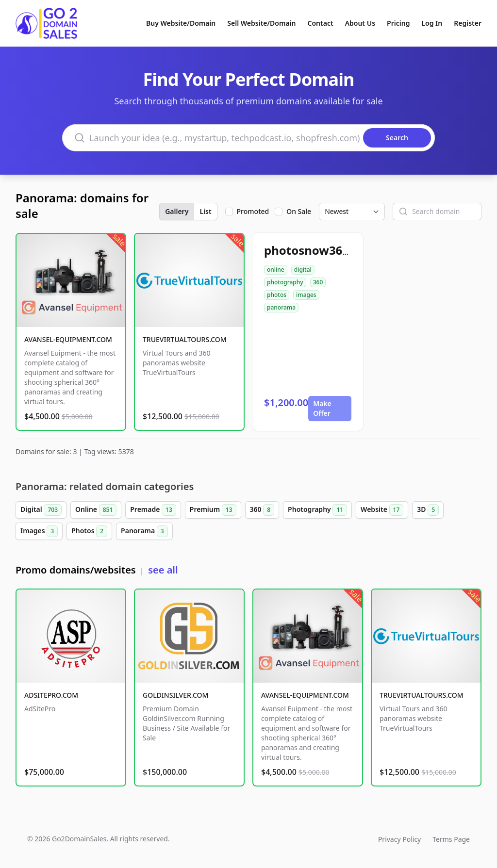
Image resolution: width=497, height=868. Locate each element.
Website (382, 510)
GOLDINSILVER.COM (175, 695)
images (306, 295)
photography (285, 282)
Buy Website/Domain (181, 23)
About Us (360, 23)
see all (163, 570)
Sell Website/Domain (261, 23)
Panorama (144, 531)
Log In (432, 23)
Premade (153, 510)
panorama (281, 307)
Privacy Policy (399, 839)
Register (468, 23)
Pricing (398, 23)
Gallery (177, 211)
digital (303, 270)
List (205, 211)
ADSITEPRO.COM (51, 695)
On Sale (299, 211)
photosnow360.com (321, 250)
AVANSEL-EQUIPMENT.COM (68, 339)
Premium (213, 510)
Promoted (253, 211)
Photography (317, 510)
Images (39, 531)
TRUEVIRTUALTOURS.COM (185, 339)
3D (428, 510)
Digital (41, 510)
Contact (321, 23)
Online (96, 510)
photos (277, 295)
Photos (89, 531)
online (276, 270)
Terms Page (451, 839)
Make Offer (322, 408)
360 (318, 282)
